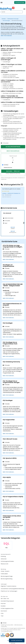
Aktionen (4, 559)
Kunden (3, 606)
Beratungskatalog (7, 579)
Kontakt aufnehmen (17, 640)
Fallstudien (4, 574)
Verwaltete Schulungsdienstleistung (12, 589)
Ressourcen (5, 564)
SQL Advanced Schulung (17, 21)
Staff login (13, 643)
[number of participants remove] (13, 158)
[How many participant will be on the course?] (13, 160)
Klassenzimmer (8, 168)
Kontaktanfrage (20, 2)
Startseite (4, 19)
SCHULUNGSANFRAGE (13, 147)
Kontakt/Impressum (7, 601)
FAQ (2, 613)
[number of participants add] (13, 162)
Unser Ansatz (5, 571)
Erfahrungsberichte (7, 608)
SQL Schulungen (6, 21)
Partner (3, 604)
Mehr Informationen (6, 36)
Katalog (3, 556)
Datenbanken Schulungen (13, 19)
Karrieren (4, 611)
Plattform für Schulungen (9, 591)
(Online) (6, 165)
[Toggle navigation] (24, 9)
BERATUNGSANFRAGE (13, 151)
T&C (2, 616)
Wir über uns (5, 599)
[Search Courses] (12, 12)
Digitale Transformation (9, 586)
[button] (23, 223)
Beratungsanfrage (7, 576)
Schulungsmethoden (7, 561)
